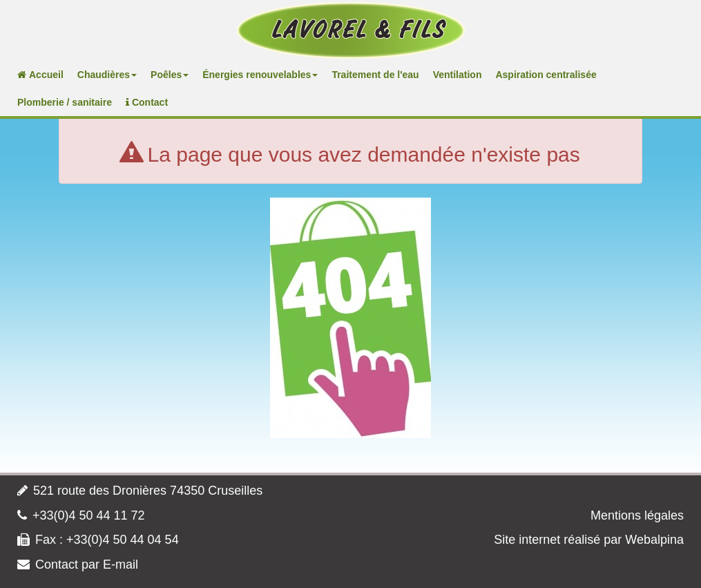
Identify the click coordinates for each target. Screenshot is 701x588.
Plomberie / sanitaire (65, 102)
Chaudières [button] (107, 75)
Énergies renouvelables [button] (260, 75)
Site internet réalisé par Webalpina (589, 540)
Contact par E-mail (87, 565)
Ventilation (458, 75)
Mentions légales (637, 515)
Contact (147, 102)
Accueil (40, 75)
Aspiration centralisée (546, 75)
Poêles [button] (170, 75)
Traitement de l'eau (375, 75)
